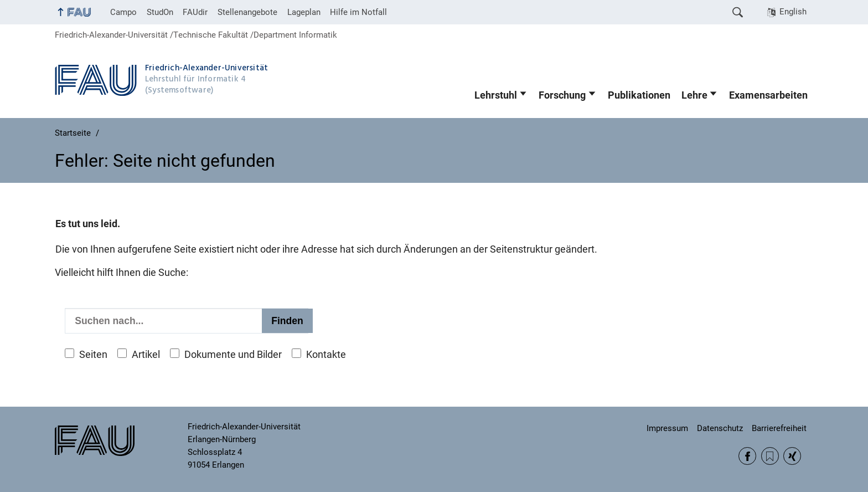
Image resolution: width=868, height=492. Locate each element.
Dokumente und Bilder (233, 355)
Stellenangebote (247, 12)
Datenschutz (720, 428)
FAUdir (195, 12)
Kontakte (326, 355)
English (793, 12)
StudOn (160, 12)
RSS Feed (770, 456)
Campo (123, 12)
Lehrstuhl (496, 95)
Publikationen (639, 95)
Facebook (747, 456)
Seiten (93, 355)
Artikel (146, 355)
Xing (792, 456)
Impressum (667, 428)
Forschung (562, 95)
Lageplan (304, 12)
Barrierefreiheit (779, 428)
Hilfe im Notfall (358, 12)
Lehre (694, 95)
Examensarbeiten (768, 95)
